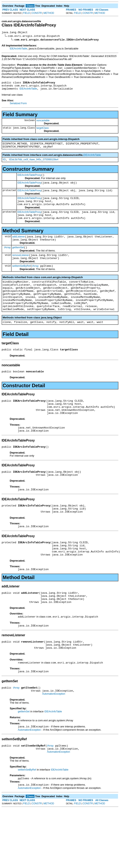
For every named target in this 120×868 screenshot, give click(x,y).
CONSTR (37, 13)
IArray (7, 259)
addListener (19, 247)
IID (4, 164)
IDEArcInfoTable (19, 49)
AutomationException (54, 736)
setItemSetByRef (21, 279)
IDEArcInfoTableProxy (29, 180)
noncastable (43, 123)
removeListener (21, 267)
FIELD (27, 13)
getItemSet (18, 259)
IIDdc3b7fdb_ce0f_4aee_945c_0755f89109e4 (34, 164)
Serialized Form (18, 106)
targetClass (42, 130)
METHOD (49, 13)
